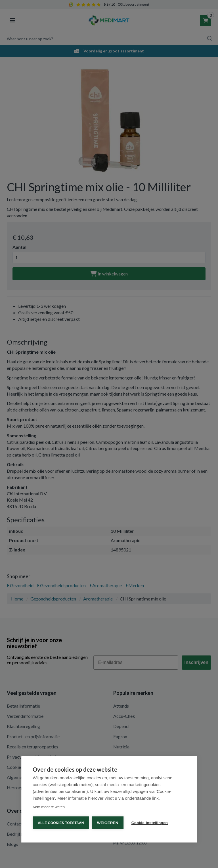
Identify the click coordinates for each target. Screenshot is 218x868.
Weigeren (108, 823)
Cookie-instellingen (150, 823)
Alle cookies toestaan (61, 823)
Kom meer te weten (49, 807)
